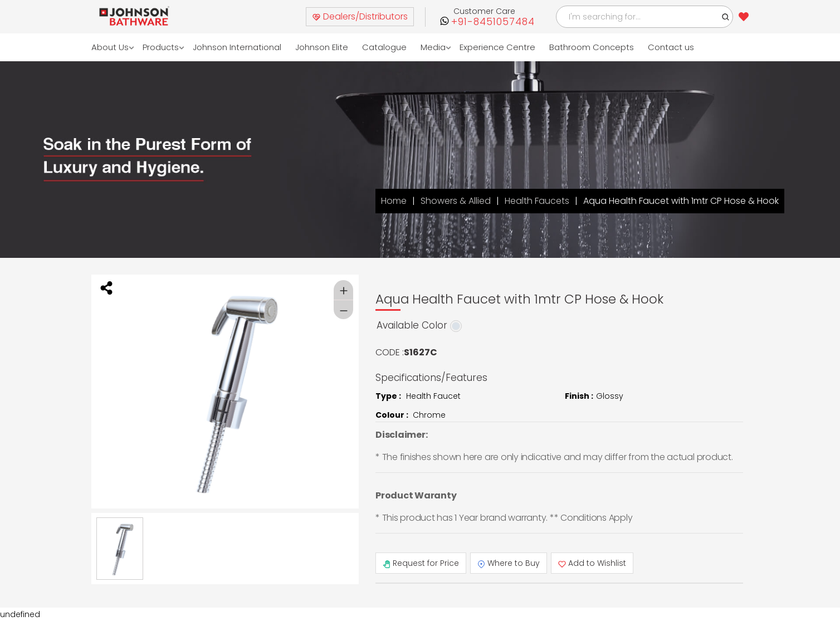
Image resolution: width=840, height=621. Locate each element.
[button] (726, 17)
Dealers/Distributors (360, 16)
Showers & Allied (456, 201)
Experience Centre (498, 47)
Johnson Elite (322, 47)
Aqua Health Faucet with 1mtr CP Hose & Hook (681, 201)
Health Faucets (537, 201)
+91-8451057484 (493, 22)
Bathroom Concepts (592, 47)
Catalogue (385, 47)
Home (394, 201)
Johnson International (238, 47)
